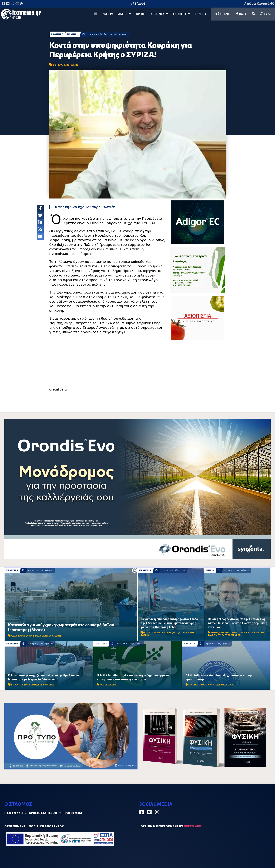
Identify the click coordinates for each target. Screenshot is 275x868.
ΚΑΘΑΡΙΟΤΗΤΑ (19, 636)
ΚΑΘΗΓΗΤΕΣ (212, 685)
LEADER (112, 685)
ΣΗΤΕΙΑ (210, 570)
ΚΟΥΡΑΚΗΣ (71, 65)
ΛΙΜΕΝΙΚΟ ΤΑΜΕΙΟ (229, 633)
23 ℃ (266, 14)
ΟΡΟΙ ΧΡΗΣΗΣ (15, 826)
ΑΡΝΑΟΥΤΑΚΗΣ (29, 685)
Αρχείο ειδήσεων (43, 813)
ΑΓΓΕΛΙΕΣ (223, 14)
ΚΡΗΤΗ (141, 14)
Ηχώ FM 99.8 (14, 813)
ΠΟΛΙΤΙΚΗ (73, 34)
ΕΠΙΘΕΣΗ (159, 633)
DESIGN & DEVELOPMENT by (171, 826)
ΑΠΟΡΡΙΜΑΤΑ (34, 636)
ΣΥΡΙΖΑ (58, 65)
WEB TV (108, 14)
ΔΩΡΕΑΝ (16, 685)
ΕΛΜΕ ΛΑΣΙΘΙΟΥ (227, 685)
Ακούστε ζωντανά (259, 4)
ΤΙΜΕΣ (242, 14)
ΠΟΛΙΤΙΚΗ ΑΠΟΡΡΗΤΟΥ (46, 826)
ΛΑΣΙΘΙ (103, 685)
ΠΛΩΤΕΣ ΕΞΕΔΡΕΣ (231, 635)
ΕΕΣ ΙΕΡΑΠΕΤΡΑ (46, 685)
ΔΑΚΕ (202, 685)
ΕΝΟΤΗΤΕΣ (182, 14)
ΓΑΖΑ (176, 633)
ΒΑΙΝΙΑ (45, 636)
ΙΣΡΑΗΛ (168, 633)
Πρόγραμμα (72, 813)
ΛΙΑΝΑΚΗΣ (56, 636)
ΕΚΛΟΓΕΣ (201, 14)
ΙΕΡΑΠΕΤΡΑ (12, 570)
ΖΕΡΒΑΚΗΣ (245, 633)
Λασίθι (125, 14)
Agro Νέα (159, 14)
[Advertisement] (107, 363)
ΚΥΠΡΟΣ (148, 633)
